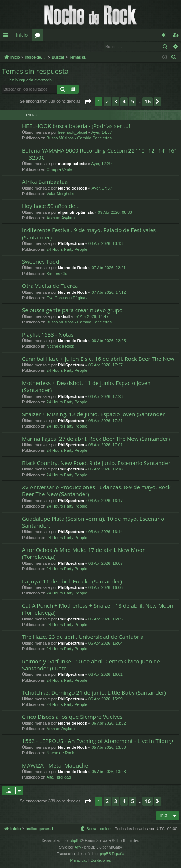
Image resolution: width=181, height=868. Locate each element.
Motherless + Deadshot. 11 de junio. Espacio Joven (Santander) (86, 387)
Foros (39, 36)
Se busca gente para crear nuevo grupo (72, 310)
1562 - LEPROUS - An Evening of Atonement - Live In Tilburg (98, 741)
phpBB (75, 841)
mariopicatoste (72, 164)
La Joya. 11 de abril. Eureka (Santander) (72, 582)
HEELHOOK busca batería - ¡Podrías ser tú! (76, 126)
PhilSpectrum (71, 244)
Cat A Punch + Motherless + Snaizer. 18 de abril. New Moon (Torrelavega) (98, 609)
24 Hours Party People (67, 250)
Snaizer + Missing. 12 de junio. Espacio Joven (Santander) (94, 414)
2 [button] (107, 102)
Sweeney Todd (41, 262)
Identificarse (19, 46)
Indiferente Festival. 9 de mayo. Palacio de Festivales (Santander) (89, 234)
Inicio (22, 35)
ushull (64, 317)
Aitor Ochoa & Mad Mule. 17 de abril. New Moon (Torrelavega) (84, 554)
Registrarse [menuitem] (177, 36)
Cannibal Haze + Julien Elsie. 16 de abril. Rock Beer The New (98, 359)
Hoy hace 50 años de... (51, 206)
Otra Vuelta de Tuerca (50, 286)
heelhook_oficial (73, 133)
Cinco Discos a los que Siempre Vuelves (72, 717)
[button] (88, 102)
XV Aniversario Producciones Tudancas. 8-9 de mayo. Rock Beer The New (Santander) (96, 491)
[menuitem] (174, 58)
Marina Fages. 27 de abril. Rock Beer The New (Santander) (96, 439)
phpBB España (112, 854)
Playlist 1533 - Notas (48, 335)
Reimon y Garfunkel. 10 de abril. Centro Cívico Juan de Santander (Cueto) (91, 665)
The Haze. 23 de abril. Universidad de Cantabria (83, 637)
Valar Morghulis (61, 194)
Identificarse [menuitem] (166, 36)
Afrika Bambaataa (45, 182)
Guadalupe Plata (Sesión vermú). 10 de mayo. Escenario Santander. (93, 522)
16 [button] (148, 102)
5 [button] (133, 102)
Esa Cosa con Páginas (67, 298)
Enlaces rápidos (7, 36)
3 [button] (116, 102)
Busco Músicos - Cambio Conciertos (79, 138)
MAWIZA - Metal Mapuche (55, 766)
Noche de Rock (73, 188)
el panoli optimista (76, 213)
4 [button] (124, 102)
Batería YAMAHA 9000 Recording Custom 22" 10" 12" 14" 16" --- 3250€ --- (99, 154)
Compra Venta (59, 170)
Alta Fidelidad (59, 777)
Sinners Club (58, 274)
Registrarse (54, 46)
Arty (78, 848)
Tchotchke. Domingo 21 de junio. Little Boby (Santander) (94, 693)
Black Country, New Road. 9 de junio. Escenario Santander (96, 463)
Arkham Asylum (61, 218)
